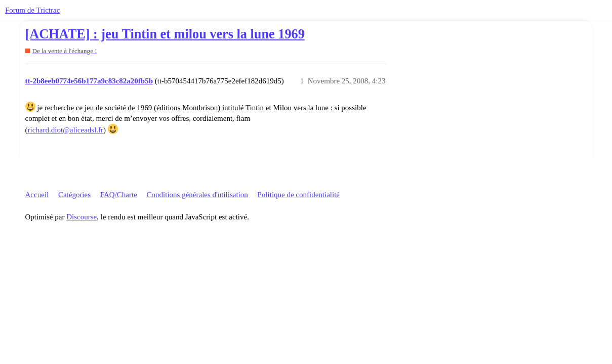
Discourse (81, 217)
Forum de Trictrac (32, 10)
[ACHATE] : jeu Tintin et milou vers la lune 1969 (165, 34)
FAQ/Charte (119, 195)
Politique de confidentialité (299, 195)
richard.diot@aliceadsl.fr (66, 130)
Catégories (74, 195)
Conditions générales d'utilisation (197, 195)
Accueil (37, 195)
